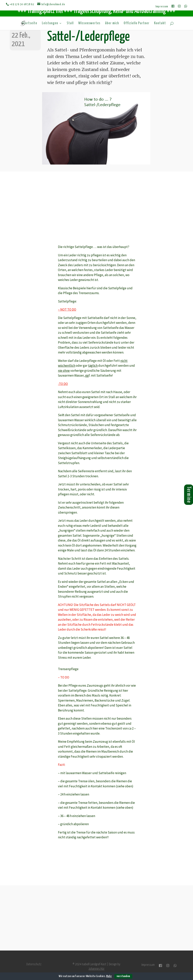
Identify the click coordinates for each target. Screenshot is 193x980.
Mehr (109, 976)
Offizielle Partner (137, 23)
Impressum (162, 6)
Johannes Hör (96, 969)
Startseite (29, 23)
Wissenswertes (89, 23)
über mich (112, 23)
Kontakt (160, 23)
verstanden (123, 976)
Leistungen (50, 23)
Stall (70, 23)
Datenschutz (34, 964)
